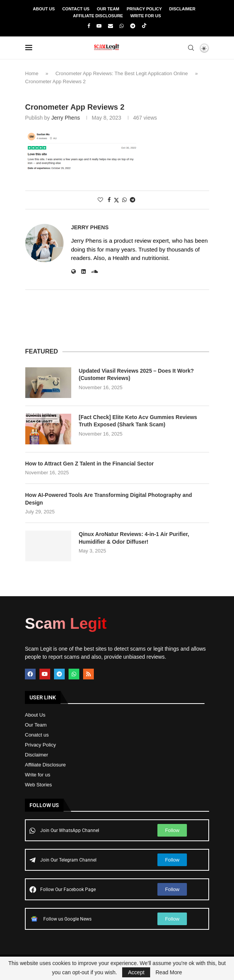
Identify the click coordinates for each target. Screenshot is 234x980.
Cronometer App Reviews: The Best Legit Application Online (122, 73)
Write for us (38, 775)
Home (32, 73)
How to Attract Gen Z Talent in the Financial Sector (90, 464)
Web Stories (38, 785)
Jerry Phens (66, 118)
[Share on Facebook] (109, 200)
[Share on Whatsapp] (124, 200)
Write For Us (146, 16)
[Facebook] (89, 26)
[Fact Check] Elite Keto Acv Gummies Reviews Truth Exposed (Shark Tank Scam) (138, 421)
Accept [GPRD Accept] (136, 972)
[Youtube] (99, 26)
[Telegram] (133, 26)
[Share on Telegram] (133, 200)
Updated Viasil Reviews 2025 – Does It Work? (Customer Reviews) (137, 375)
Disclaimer (182, 9)
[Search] (191, 48)
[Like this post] (100, 200)
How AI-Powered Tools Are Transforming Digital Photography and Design (109, 499)
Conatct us (37, 735)
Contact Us (76, 9)
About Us (44, 9)
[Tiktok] (144, 26)
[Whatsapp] (122, 26)
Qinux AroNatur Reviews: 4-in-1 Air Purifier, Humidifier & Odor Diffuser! (134, 538)
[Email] (110, 26)
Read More (169, 972)
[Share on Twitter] (116, 200)
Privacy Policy (144, 9)
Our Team (108, 9)
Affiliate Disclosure (98, 16)
